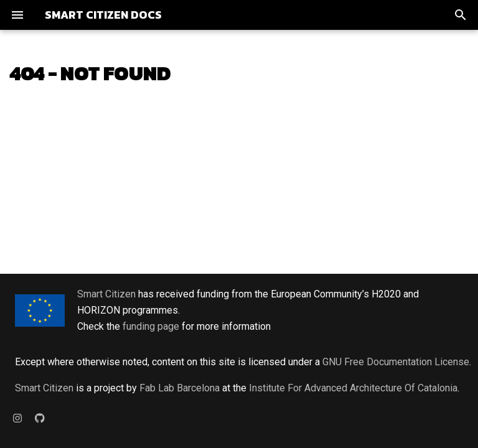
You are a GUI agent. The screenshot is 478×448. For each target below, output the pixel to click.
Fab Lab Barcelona (180, 388)
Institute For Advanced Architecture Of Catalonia (353, 388)
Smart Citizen (106, 294)
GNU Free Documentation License (396, 362)
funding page (151, 326)
